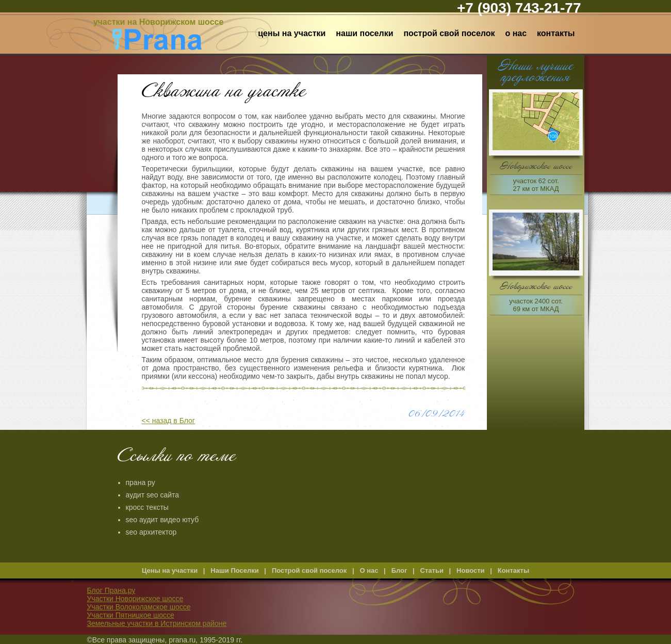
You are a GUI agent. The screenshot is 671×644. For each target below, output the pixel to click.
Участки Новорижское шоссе (135, 599)
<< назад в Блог (168, 421)
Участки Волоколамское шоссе (139, 607)
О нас (516, 33)
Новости (471, 570)
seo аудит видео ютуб (162, 520)
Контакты (556, 33)
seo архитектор (151, 532)
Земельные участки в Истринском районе (157, 623)
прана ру (141, 482)
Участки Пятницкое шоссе (131, 615)
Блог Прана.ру (111, 590)
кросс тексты (147, 507)
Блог (399, 570)
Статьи (432, 570)
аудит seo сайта (153, 495)
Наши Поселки (364, 33)
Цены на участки (292, 33)
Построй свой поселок (449, 33)
